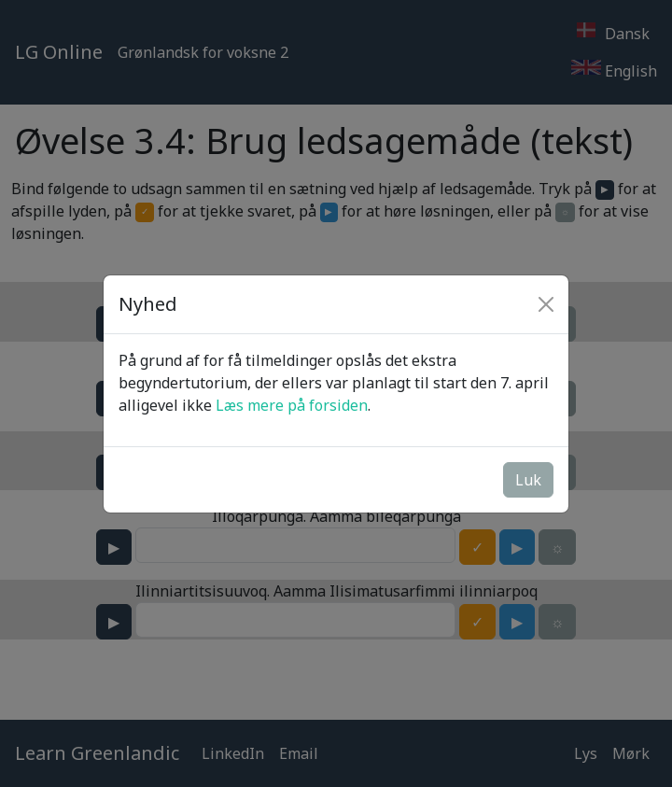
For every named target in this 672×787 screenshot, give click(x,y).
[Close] (546, 304)
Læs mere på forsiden (292, 405)
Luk (528, 480)
